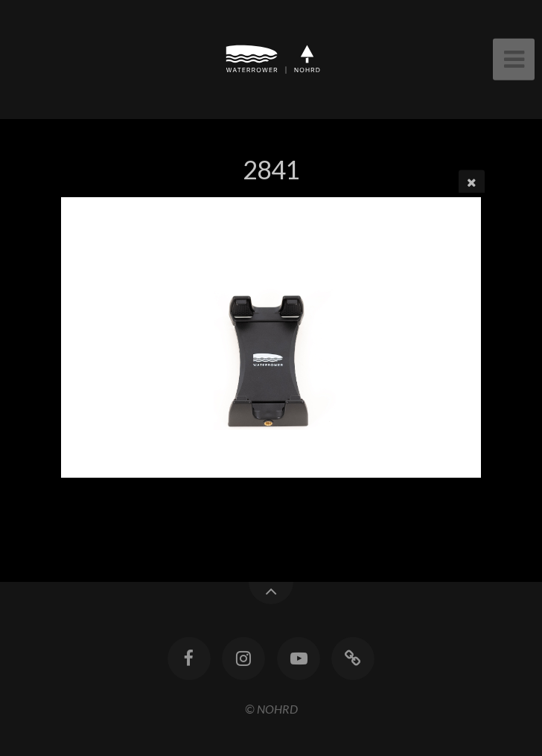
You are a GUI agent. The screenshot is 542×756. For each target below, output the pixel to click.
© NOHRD (271, 709)
